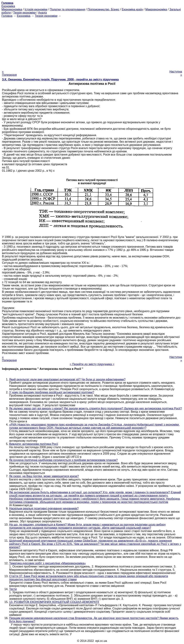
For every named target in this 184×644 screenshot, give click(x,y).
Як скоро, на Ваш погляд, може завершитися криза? (44, 476)
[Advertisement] (92, 43)
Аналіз (42, 13)
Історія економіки (36, 9)
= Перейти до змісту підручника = (92, 364)
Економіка (8, 6)
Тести (13, 589)
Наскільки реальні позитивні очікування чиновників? (44, 508)
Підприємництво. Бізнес (103, 9)
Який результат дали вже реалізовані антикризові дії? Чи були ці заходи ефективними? (67, 379)
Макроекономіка (156, 9)
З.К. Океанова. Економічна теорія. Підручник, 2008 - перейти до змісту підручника (60, 79)
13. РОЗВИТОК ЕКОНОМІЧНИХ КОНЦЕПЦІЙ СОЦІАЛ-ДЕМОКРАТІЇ (54, 602)
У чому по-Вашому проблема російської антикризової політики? (52, 392)
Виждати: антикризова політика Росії (34, 444)
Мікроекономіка (12, 9)
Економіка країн (132, 9)
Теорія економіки (24, 13)
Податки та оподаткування (67, 9)
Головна (7, 16)
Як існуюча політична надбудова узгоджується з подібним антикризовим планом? (63, 460)
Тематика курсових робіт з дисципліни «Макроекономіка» (47, 563)
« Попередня (9, 73)
